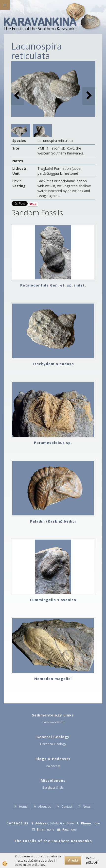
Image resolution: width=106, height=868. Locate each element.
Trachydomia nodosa (53, 364)
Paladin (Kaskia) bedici (53, 521)
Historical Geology (53, 744)
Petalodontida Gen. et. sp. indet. (53, 285)
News (87, 807)
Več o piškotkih (92, 860)
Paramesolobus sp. (53, 443)
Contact (67, 807)
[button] (89, 96)
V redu (73, 860)
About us (44, 807)
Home (23, 807)
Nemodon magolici (53, 679)
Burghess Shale (53, 788)
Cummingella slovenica (53, 600)
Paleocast (53, 766)
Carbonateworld (53, 722)
